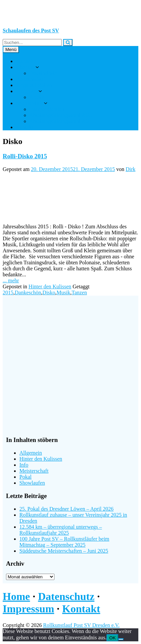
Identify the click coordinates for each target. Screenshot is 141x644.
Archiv (37, 97)
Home (16, 596)
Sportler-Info (30, 103)
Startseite (26, 61)
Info (24, 465)
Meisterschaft (34, 471)
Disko (49, 292)
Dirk (130, 169)
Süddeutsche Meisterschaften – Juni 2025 (64, 551)
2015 (8, 292)
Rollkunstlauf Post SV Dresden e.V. (81, 625)
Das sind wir (43, 73)
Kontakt (25, 127)
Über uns (26, 67)
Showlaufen (32, 483)
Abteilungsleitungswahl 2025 (61, 115)
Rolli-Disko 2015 (25, 156)
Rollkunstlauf (31, 79)
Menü (11, 49)
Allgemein (31, 453)
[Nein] (121, 639)
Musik (63, 292)
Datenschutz (66, 596)
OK (112, 638)
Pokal (25, 477)
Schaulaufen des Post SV (31, 30)
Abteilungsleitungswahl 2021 (61, 121)
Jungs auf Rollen (34, 85)
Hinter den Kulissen (50, 286)
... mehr (11, 280)
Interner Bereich (47, 109)
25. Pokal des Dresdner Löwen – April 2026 (66, 509)
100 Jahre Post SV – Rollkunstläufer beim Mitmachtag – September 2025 (64, 542)
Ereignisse (27, 91)
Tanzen (79, 292)
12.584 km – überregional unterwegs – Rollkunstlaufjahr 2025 (61, 530)
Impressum (28, 609)
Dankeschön (28, 292)
